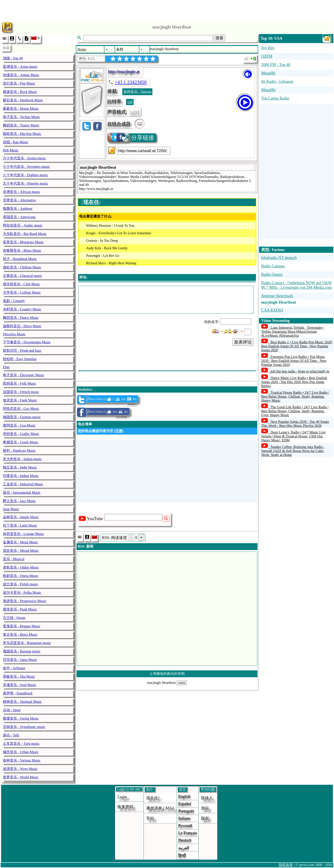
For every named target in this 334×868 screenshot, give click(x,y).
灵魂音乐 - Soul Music (20, 685)
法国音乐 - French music (21, 392)
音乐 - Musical (14, 559)
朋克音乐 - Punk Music (20, 609)
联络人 (207, 798)
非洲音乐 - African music (21, 192)
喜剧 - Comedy (14, 301)
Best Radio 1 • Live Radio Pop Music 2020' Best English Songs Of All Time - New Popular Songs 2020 (297, 346)
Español (185, 804)
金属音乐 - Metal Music (20, 542)
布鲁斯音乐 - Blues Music (22, 251)
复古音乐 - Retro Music (20, 634)
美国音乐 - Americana (19, 217)
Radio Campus (273, 266)
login (122, 797)
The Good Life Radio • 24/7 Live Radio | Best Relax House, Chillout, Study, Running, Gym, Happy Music (295, 411)
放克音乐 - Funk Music (20, 400)
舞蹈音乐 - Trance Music (21, 125)
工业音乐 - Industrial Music (23, 484)
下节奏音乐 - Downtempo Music (27, 342)
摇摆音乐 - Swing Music (21, 718)
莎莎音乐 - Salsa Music (20, 660)
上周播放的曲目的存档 (167, 674)
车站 (150, 818)
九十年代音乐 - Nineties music (26, 183)
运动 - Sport (12, 710)
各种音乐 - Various (137, 92)
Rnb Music (11, 150)
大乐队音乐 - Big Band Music (25, 234)
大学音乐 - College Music (22, 292)
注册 (119, 431)
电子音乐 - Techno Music (21, 117)
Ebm (6, 367)
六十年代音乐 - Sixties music (24, 158)
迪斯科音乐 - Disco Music (22, 326)
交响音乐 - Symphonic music (24, 727)
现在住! (153, 798)
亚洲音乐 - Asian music (20, 67)
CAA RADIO (272, 310)
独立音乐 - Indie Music (20, 467)
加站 (205, 808)
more (182, 683)
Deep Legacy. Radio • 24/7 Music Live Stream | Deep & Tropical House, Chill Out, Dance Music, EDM (293, 436)
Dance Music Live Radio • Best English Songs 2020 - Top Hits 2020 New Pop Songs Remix (294, 382)
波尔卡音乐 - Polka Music (22, 593)
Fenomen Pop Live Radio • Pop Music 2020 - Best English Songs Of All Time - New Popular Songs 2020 (294, 361)
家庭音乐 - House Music (21, 109)
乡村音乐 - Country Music (22, 309)
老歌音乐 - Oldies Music (21, 567)
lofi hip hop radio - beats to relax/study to (300, 371)
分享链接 (131, 138)
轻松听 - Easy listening (20, 359)
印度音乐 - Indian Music (21, 476)
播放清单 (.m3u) (160, 808)
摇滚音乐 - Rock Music (20, 92)
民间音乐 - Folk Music (20, 383)
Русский (185, 826)
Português (186, 811)
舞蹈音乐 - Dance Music (21, 318)
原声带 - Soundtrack (18, 693)
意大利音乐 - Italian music (22, 459)
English (184, 796)
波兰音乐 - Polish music (21, 584)
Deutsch (185, 840)
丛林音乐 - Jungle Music (21, 517)
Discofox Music (14, 334)
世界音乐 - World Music (21, 777)
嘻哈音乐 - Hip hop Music (22, 134)
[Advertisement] (167, 10)
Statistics (85, 389)
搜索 (219, 38)
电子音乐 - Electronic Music (24, 375)
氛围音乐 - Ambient (18, 209)
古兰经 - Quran (14, 618)
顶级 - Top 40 (13, 58)
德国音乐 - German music (22, 417)
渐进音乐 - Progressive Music (25, 601)
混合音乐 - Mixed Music (21, 551)
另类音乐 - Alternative (19, 200)
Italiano (184, 818)
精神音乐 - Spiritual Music (22, 702)
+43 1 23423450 (131, 82)
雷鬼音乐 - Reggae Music (22, 626)
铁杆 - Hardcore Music (19, 451)
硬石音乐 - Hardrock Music (23, 100)
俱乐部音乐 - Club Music (21, 284)
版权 (205, 818)
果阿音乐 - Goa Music (19, 425)
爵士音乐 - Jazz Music (19, 501)
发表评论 (243, 342)
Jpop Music (11, 509)
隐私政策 (286, 865)
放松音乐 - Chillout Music (22, 267)
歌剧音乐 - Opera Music (21, 576)
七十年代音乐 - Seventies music (26, 167)
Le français (188, 833)
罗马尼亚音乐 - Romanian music (27, 643)
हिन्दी (182, 856)
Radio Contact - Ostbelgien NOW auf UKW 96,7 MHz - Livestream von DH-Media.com (297, 285)
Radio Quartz (272, 274)
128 (130, 102)
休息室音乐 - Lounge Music (23, 534)
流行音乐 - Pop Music (19, 83)
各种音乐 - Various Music (22, 760)
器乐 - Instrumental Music (22, 493)
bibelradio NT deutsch (279, 258)
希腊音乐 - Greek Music (21, 442)
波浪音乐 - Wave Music (20, 769)
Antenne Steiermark (277, 296)
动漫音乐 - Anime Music (21, 75)
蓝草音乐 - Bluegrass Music (23, 242)
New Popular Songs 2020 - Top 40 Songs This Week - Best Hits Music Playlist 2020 (295, 424)
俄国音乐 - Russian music (22, 651)
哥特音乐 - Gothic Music (21, 434)
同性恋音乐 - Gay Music (21, 409)
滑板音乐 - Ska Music (19, 676)
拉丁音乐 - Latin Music (20, 525)
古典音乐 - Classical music (22, 276)
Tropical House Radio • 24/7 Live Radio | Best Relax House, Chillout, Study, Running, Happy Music (295, 396)
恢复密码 (125, 807)
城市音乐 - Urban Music (21, 752)
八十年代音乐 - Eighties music (25, 175)
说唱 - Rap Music (16, 142)
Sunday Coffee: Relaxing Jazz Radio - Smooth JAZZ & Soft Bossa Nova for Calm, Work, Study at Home (293, 451)
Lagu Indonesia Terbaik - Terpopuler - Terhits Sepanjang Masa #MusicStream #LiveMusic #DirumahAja (293, 332)
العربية (184, 848)
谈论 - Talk (11, 735)
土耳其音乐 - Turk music (21, 744)
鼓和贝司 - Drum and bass (22, 351)
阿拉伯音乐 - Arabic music (23, 225)
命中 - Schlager (14, 668)
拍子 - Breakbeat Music (20, 259)
